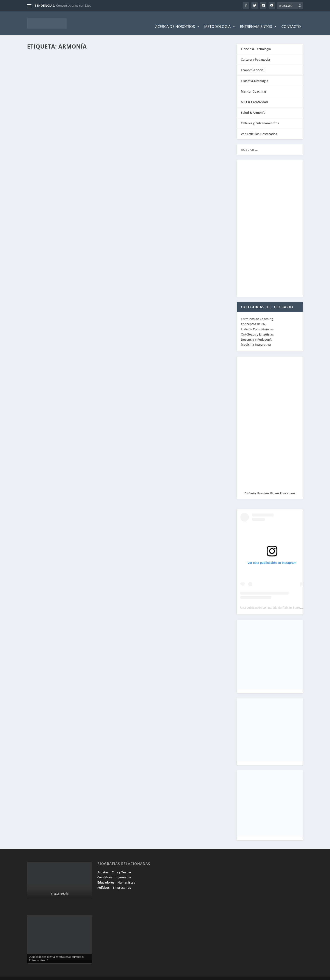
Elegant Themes (58, 975)
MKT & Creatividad (254, 95)
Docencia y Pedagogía (257, 333)
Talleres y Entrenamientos (260, 117)
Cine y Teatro (121, 866)
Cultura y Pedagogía (256, 53)
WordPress (104, 975)
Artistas (103, 866)
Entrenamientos (258, 20)
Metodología (220, 20)
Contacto (291, 20)
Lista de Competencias (258, 323)
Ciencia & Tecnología (256, 42)
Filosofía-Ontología (255, 74)
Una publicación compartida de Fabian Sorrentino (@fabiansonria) (285, 601)
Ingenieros (123, 871)
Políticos (104, 881)
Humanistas (126, 876)
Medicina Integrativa (256, 338)
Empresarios (122, 881)
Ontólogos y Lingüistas (257, 328)
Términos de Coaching (257, 312)
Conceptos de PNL (254, 317)
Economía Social (253, 64)
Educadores (106, 876)
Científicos (105, 871)
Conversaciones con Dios (74, 6)
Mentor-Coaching (253, 85)
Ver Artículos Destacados (259, 127)
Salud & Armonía (253, 106)
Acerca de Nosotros (178, 20)
